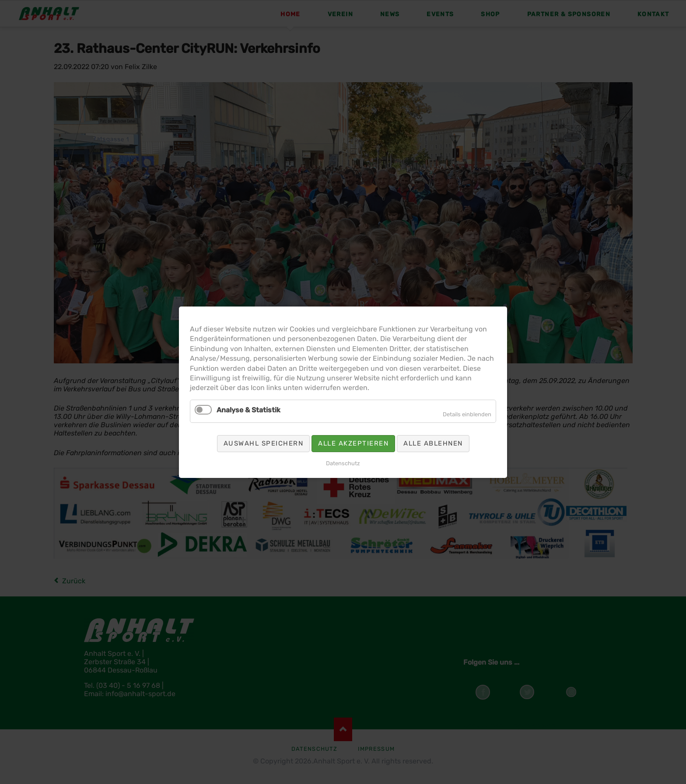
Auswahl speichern (264, 443)
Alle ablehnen (433, 443)
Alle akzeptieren (353, 443)
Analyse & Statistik (248, 409)
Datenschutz (343, 463)
